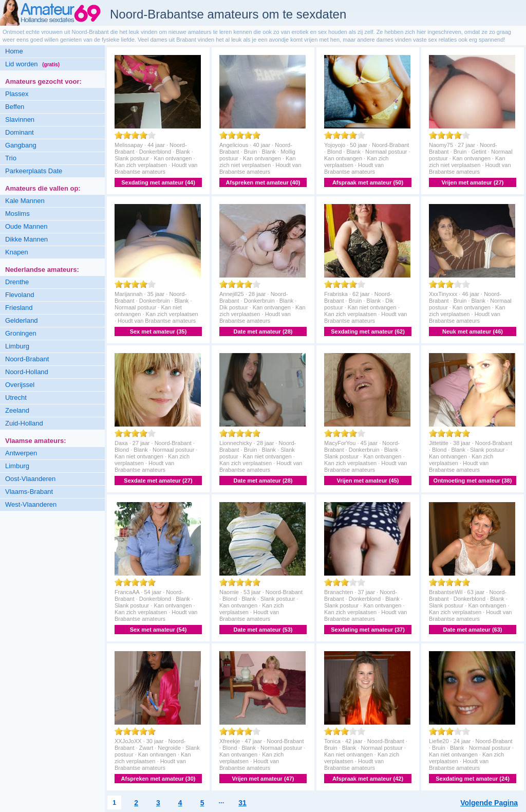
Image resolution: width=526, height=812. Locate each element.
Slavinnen (20, 119)
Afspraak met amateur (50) (368, 182)
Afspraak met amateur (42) (368, 779)
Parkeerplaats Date (34, 171)
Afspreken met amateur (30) (158, 779)
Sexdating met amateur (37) (368, 630)
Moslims (17, 214)
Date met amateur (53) (263, 630)
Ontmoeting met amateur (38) (473, 481)
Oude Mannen (26, 226)
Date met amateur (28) (263, 331)
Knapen (17, 252)
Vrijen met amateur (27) (472, 182)
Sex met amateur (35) (158, 331)
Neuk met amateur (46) (473, 331)
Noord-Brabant (27, 359)
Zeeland (17, 410)
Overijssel (20, 385)
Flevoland (20, 295)
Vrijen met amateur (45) (368, 481)
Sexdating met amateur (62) (368, 331)
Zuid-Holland (24, 423)
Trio (11, 158)
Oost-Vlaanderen (30, 479)
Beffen (15, 107)
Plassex (17, 94)
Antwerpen (21, 453)
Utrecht (16, 398)
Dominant (20, 132)
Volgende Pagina (489, 803)
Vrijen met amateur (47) (263, 779)
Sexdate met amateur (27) (158, 481)
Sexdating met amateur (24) (473, 779)
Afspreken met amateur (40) (263, 182)
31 (242, 803)
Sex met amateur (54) (158, 630)
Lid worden (32, 64)
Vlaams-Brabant (29, 492)
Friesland (19, 308)
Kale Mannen (25, 201)
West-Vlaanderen (31, 504)
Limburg (17, 346)
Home (14, 51)
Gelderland (22, 320)
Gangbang (21, 145)
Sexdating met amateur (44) (158, 182)
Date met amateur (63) (473, 630)
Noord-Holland (27, 372)
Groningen (21, 333)
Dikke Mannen (26, 239)
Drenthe (17, 282)
